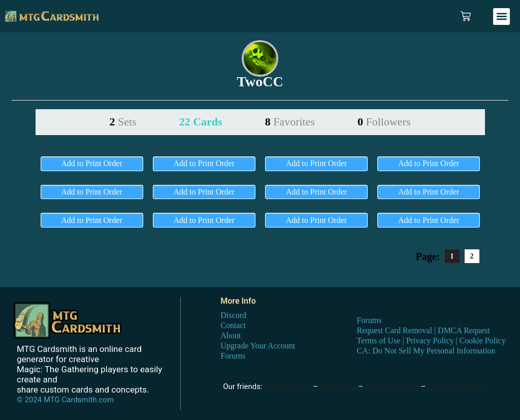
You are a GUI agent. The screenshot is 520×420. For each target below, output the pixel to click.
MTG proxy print (392, 386)
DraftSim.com (287, 386)
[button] (501, 17)
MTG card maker (456, 386)
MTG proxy (338, 386)
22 (201, 122)
